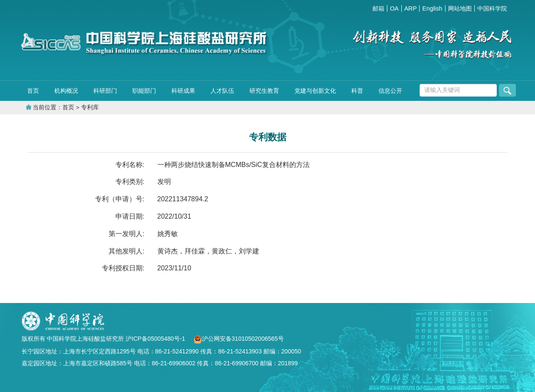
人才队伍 (222, 91)
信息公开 (390, 91)
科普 (357, 91)
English (432, 8)
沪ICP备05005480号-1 (156, 339)
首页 (33, 91)
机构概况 (66, 91)
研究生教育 (264, 91)
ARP (411, 8)
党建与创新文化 (315, 91)
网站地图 (460, 8)
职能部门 (144, 91)
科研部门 (105, 91)
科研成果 (183, 91)
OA (394, 8)
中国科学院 (492, 8)
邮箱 (378, 8)
